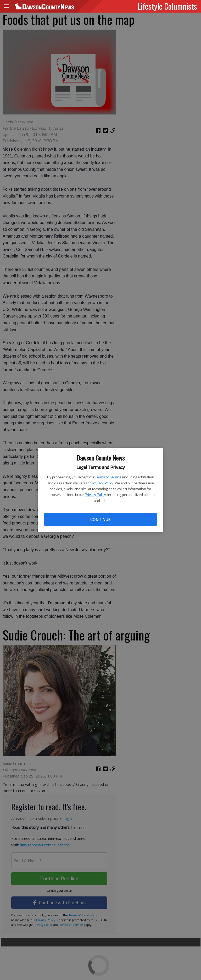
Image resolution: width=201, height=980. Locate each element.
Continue (100, 519)
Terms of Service (108, 477)
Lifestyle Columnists (167, 6)
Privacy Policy (103, 483)
